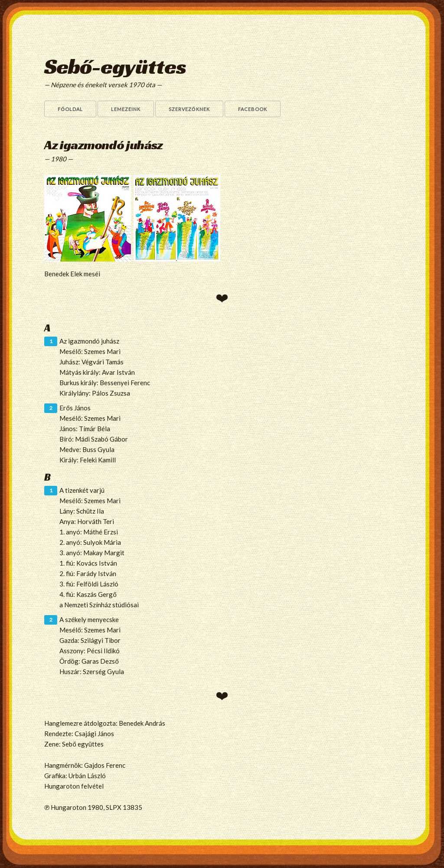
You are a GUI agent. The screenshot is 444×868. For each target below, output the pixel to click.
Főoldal (70, 109)
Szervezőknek (189, 109)
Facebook (253, 109)
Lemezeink (126, 109)
